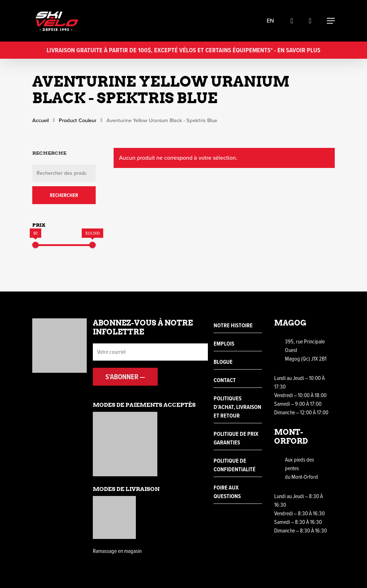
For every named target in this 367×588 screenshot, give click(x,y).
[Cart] (313, 21)
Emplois (224, 344)
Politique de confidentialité (235, 465)
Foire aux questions (227, 492)
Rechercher (64, 195)
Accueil (40, 120)
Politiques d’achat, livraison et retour (237, 407)
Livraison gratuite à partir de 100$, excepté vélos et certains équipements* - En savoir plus (183, 50)
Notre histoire (233, 325)
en (273, 21)
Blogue (223, 362)
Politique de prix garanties (236, 438)
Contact (225, 380)
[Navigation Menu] (331, 21)
